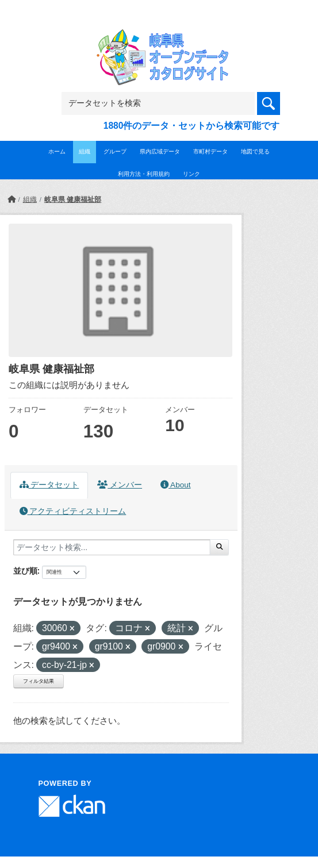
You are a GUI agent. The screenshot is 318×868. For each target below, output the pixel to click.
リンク (191, 174)
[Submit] (219, 547)
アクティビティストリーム (73, 511)
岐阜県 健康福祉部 (73, 199)
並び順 (25, 571)
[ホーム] (12, 199)
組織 (85, 151)
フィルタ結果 (39, 681)
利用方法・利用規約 (144, 174)
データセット (49, 485)
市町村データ (210, 151)
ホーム (57, 151)
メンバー (120, 485)
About (175, 485)
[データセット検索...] (112, 547)
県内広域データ (160, 151)
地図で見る (255, 151)
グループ (115, 151)
